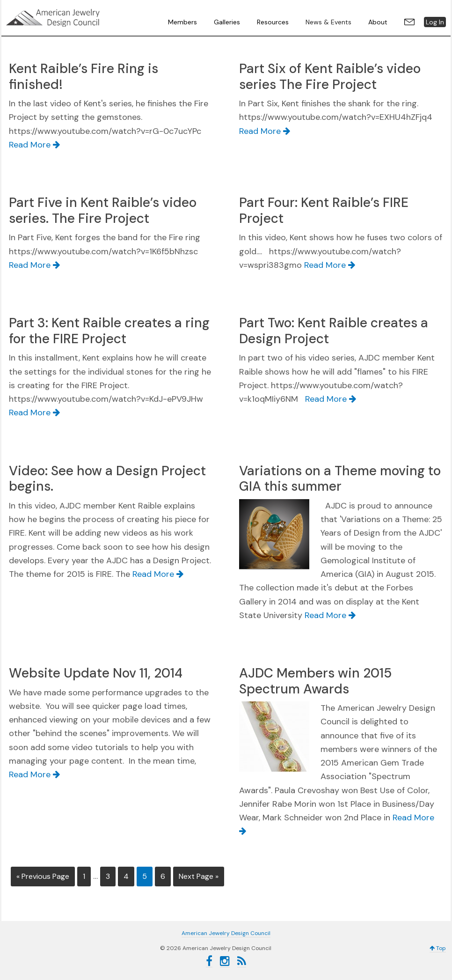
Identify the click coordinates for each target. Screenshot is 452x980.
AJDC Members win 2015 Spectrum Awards (315, 681)
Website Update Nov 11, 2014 (96, 673)
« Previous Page (43, 876)
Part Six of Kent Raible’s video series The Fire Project (330, 77)
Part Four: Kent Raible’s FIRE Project (324, 210)
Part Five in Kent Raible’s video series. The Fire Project (103, 210)
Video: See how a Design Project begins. (107, 479)
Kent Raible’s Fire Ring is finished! (84, 77)
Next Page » (199, 876)
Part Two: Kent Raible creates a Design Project (334, 331)
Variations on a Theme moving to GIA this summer (340, 479)
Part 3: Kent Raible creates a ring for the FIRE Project (109, 331)
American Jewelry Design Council (76, 18)
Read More (34, 145)
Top (438, 947)
